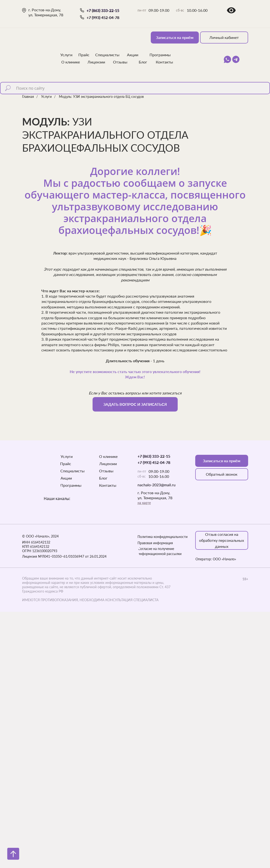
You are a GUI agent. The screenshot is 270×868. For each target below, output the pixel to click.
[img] (38, 46)
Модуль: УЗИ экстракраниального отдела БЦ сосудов (101, 97)
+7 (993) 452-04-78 (103, 17)
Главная (28, 97)
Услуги (46, 97)
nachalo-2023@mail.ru (157, 485)
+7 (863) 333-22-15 (103, 10)
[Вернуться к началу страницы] (13, 854)
